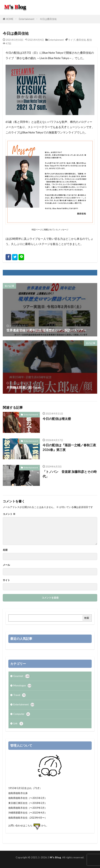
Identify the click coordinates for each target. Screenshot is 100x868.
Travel (20, 695)
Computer (22, 714)
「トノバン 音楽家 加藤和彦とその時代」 (70, 474)
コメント (9, 514)
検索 (87, 618)
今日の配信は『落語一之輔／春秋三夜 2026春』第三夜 (70, 447)
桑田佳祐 (81, 40)
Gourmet (22, 676)
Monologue (22, 686)
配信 (89, 40)
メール (6, 565)
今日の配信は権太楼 (57, 419)
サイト (6, 580)
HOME (10, 19)
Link (18, 724)
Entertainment (27, 19)
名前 (5, 550)
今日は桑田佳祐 (48, 19)
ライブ (72, 40)
